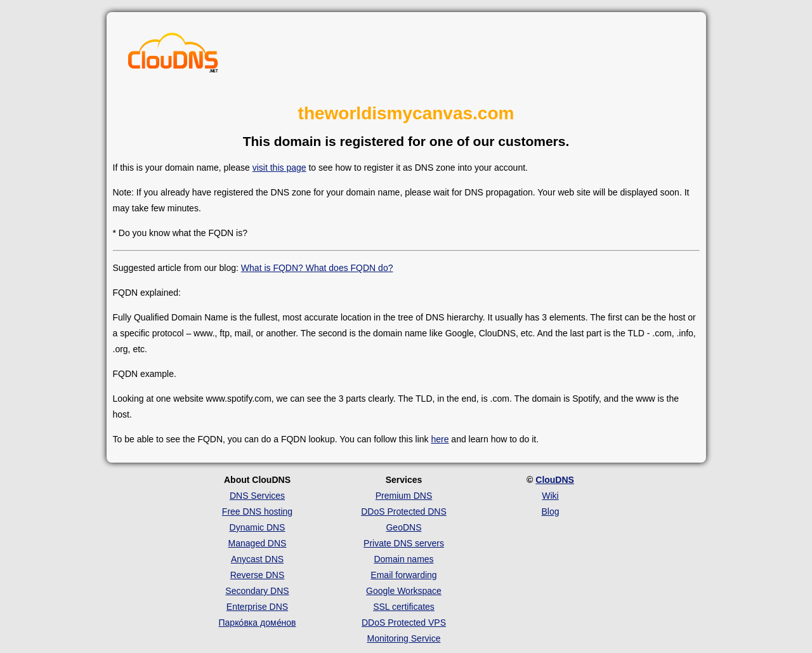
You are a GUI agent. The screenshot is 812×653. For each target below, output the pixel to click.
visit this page (279, 168)
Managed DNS (258, 543)
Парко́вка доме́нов (258, 623)
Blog (550, 511)
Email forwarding (403, 575)
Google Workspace (404, 591)
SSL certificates (404, 607)
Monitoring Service (404, 638)
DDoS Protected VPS (404, 623)
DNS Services (257, 496)
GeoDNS (403, 527)
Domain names (403, 559)
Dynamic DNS (258, 527)
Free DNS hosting (257, 511)
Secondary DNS (257, 591)
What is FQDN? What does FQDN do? (317, 268)
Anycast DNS (257, 559)
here (440, 439)
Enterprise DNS (257, 607)
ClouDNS (555, 480)
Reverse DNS (258, 575)
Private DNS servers (404, 543)
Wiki (550, 496)
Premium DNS (404, 496)
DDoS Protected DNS (404, 511)
